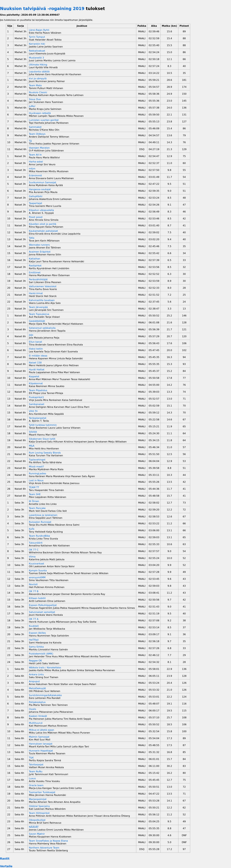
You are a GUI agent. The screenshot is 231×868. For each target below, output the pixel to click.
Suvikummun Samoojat (43, 182)
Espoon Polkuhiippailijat (43, 605)
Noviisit (33, 584)
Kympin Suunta (38, 571)
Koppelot (34, 376)
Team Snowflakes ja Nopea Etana (48, 841)
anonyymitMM (37, 577)
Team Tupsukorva (39, 314)
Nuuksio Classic (38, 92)
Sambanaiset (37, 404)
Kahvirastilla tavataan (42, 300)
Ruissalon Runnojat (40, 522)
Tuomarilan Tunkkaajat (42, 792)
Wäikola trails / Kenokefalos (45, 668)
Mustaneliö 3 (36, 58)
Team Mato (35, 85)
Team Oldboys (37, 134)
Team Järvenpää (38, 307)
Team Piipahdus (38, 390)
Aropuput (34, 681)
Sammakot (35, 127)
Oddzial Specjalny (39, 806)
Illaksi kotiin (36, 349)
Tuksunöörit (36, 543)
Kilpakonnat (36, 383)
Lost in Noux (36, 480)
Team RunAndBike (39, 536)
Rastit (5, 859)
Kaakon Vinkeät (38, 716)
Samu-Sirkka (36, 647)
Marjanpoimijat (38, 799)
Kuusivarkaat (36, 564)
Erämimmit (35, 176)
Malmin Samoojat (39, 737)
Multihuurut (36, 723)
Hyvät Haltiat (37, 370)
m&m (32, 169)
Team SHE (35, 494)
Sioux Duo (35, 99)
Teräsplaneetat (38, 418)
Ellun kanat (35, 342)
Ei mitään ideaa (38, 356)
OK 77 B (34, 591)
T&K (31, 758)
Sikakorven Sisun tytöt (42, 439)
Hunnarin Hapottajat (41, 751)
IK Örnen (34, 501)
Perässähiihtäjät (38, 279)
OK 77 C (34, 550)
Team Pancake (37, 508)
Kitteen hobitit (37, 598)
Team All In (35, 155)
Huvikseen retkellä (40, 113)
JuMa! (32, 106)
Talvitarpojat (36, 765)
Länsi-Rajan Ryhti (39, 30)
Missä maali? (36, 467)
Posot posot (36, 217)
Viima (32, 557)
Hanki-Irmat (36, 293)
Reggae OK (35, 661)
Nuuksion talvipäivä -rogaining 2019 (42, 9)
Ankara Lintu (36, 674)
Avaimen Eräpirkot (40, 252)
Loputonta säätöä (39, 72)
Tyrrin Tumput (37, 37)
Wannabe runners (39, 245)
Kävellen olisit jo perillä (43, 224)
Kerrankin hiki (37, 44)
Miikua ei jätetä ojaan (41, 730)
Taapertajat (36, 203)
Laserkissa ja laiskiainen (43, 515)
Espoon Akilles (37, 633)
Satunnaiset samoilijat (42, 612)
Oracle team (36, 785)
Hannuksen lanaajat (41, 744)
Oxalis (32, 709)
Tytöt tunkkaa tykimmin (43, 425)
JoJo (31, 335)
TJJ (30, 141)
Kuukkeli (34, 626)
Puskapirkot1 (36, 397)
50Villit (33, 432)
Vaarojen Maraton (39, 148)
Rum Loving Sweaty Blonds (45, 453)
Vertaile (6, 866)
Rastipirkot (35, 266)
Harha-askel (36, 162)
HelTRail (34, 640)
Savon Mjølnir (37, 834)
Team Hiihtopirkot (39, 813)
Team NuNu (36, 771)
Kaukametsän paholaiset (43, 231)
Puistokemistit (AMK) (41, 654)
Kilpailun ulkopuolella (41, 210)
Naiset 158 (35, 363)
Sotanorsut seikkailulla (42, 328)
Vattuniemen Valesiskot (43, 286)
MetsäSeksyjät (37, 688)
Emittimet (35, 273)
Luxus (32, 778)
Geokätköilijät (37, 321)
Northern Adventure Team (44, 848)
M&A (32, 446)
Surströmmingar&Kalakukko (45, 695)
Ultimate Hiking (38, 65)
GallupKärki (36, 196)
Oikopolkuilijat (37, 820)
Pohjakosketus (37, 702)
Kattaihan (35, 259)
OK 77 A (34, 619)
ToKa (32, 238)
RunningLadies (37, 474)
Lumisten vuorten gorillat (44, 120)
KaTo (32, 529)
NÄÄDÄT (34, 827)
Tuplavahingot (37, 460)
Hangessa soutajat (40, 189)
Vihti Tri (33, 411)
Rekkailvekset (37, 51)
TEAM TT (34, 487)
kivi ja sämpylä (38, 79)
